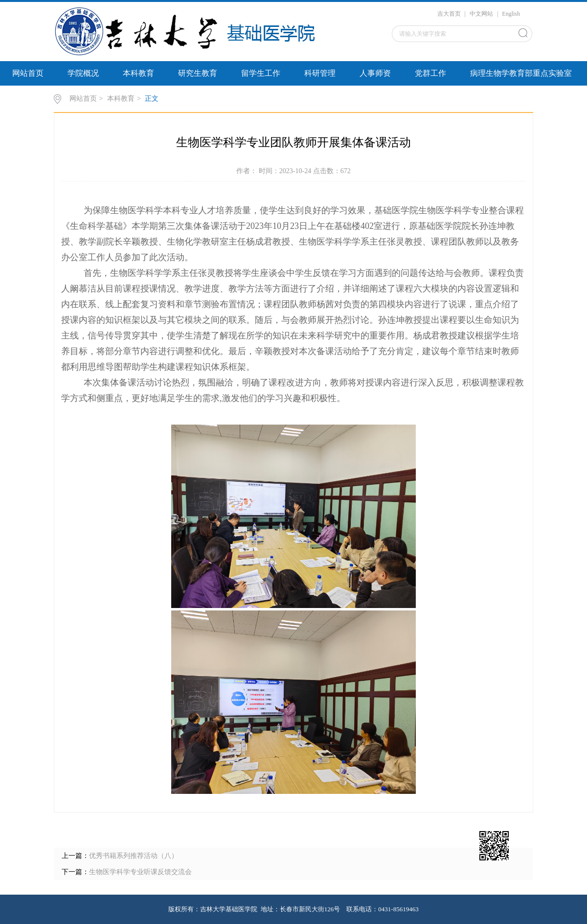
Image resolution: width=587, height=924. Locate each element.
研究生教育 (198, 73)
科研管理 (320, 73)
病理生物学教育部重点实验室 (521, 73)
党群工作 (430, 73)
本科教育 (138, 73)
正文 (152, 99)
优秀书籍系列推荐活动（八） (134, 856)
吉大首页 (449, 14)
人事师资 (375, 73)
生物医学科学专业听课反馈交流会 (140, 872)
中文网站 (481, 14)
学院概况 (83, 73)
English (511, 14)
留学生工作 (261, 73)
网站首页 (28, 73)
